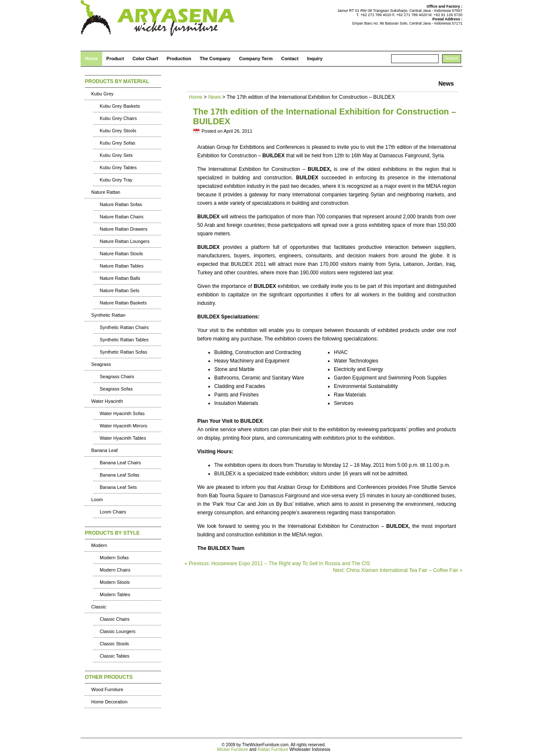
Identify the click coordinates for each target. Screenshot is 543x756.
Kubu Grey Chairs (118, 118)
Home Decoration (109, 702)
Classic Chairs (115, 619)
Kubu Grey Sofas (118, 143)
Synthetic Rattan (108, 315)
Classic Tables (115, 656)
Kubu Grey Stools (118, 131)
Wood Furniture (107, 689)
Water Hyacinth (107, 401)
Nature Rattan (106, 192)
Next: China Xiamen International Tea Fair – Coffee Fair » (398, 570)
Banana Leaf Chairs (120, 463)
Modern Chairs (115, 570)
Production (179, 59)
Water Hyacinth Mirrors (123, 426)
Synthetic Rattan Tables (124, 340)
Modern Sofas (114, 558)
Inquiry (315, 59)
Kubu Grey (102, 94)
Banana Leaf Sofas (120, 475)
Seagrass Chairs (117, 377)
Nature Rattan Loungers (125, 241)
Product (115, 59)
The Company (215, 59)
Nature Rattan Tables (122, 266)
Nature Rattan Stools (121, 254)
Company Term (256, 59)
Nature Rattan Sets (120, 290)
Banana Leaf (104, 450)
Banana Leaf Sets (118, 487)
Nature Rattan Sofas (121, 204)
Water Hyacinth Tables (123, 438)
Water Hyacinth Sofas (122, 413)
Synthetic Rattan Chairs (124, 327)
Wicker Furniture (233, 749)
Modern (99, 545)
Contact (290, 59)
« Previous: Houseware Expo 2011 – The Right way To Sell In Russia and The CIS (277, 564)
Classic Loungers (118, 631)
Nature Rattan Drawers (124, 229)
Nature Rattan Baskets (123, 303)
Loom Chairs (113, 512)
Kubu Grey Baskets (120, 106)
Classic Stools (114, 644)
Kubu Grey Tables (118, 167)
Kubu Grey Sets (116, 155)
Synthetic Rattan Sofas (123, 352)
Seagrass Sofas (116, 389)
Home (91, 59)
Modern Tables (115, 594)
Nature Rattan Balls (120, 278)
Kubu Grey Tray (116, 180)
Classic (99, 607)
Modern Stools (115, 582)
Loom (97, 499)
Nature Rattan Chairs (122, 217)
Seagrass (101, 364)
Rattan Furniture (273, 749)
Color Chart (145, 59)
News (215, 97)
